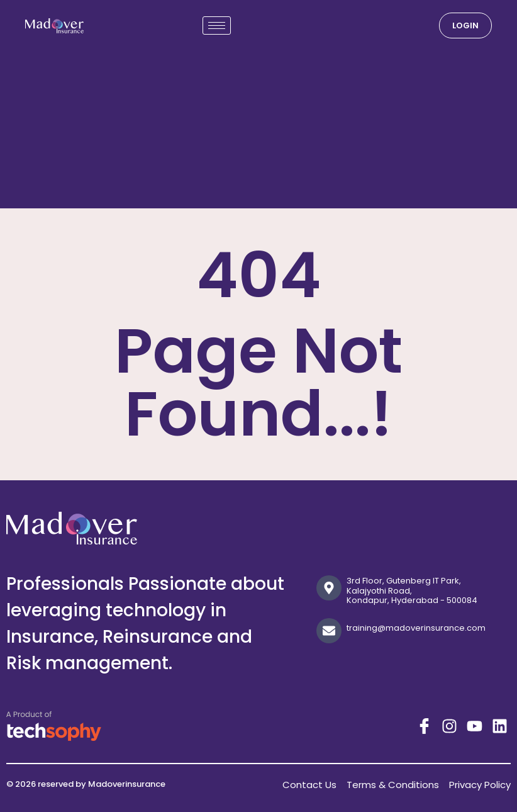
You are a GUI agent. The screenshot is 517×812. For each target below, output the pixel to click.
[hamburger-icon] (217, 25)
